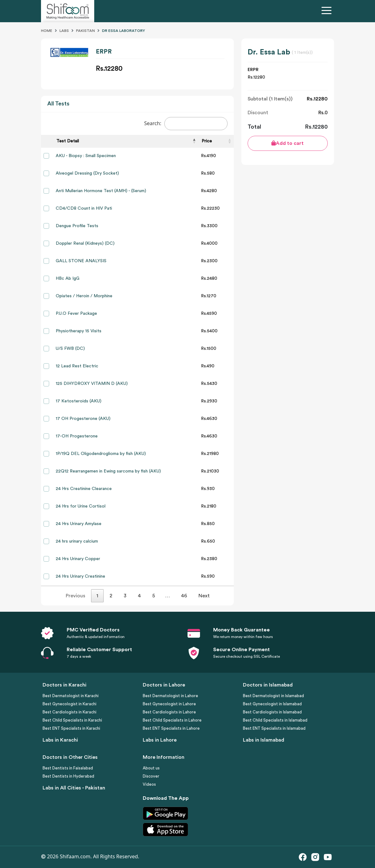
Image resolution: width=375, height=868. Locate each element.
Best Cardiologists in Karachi (69, 712)
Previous (75, 596)
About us (151, 768)
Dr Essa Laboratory (123, 31)
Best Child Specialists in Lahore (172, 720)
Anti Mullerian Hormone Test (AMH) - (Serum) (101, 191)
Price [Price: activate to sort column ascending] (207, 141)
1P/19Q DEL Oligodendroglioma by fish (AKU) (101, 454)
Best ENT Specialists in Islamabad (274, 728)
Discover (151, 776)
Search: (186, 124)
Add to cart (288, 143)
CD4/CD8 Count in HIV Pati (84, 208)
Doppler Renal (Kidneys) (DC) (85, 243)
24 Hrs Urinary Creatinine (80, 576)
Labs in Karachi (60, 740)
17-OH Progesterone (77, 436)
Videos (149, 784)
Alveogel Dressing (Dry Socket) (87, 173)
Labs (64, 31)
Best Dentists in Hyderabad (68, 776)
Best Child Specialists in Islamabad (275, 720)
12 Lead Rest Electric (77, 366)
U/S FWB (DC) (70, 349)
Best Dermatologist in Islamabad (273, 696)
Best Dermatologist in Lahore (170, 696)
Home (47, 31)
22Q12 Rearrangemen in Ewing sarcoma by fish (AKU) (108, 471)
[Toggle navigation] (328, 11)
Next (204, 596)
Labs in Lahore (160, 740)
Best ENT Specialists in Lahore (171, 728)
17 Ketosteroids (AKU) (79, 401)
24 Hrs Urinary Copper (78, 559)
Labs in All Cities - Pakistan (74, 788)
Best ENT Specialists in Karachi (71, 728)
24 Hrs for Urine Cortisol (81, 506)
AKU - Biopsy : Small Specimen (86, 156)
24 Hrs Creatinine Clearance (84, 489)
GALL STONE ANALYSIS (81, 261)
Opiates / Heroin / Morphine (84, 296)
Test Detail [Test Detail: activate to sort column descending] (68, 141)
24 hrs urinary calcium (77, 541)
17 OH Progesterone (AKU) (83, 419)
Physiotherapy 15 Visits (79, 331)
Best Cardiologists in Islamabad (272, 712)
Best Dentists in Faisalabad (68, 768)
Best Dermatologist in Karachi (71, 696)
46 (184, 596)
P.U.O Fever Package (76, 314)
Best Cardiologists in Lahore (169, 712)
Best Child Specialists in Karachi (72, 720)
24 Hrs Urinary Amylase (79, 524)
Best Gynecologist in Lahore (169, 704)
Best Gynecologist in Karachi (69, 704)
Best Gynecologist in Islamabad (272, 704)
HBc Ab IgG (68, 278)
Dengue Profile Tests (77, 226)
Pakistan (85, 31)
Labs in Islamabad (264, 740)
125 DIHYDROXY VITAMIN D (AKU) (92, 384)
